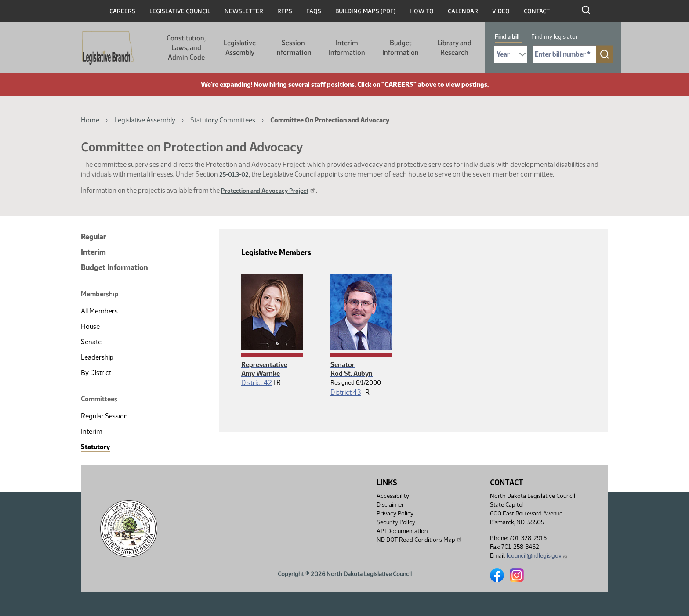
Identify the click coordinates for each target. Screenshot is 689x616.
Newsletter (244, 11)
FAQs (314, 11)
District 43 (346, 392)
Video (501, 11)
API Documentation (402, 531)
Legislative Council (180, 11)
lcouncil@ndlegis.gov (537, 556)
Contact (537, 11)
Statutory (95, 447)
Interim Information (347, 48)
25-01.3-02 (234, 175)
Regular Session (104, 416)
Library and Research (454, 48)
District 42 (257, 383)
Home (90, 120)
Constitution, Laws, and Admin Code (186, 48)
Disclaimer (390, 505)
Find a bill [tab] (507, 37)
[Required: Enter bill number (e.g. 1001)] (564, 54)
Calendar (463, 11)
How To (422, 11)
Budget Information (401, 48)
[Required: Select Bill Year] (511, 54)
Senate (91, 342)
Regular (94, 237)
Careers (122, 11)
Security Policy (396, 522)
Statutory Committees (223, 120)
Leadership (97, 357)
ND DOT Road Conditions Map (420, 540)
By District (96, 373)
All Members (99, 311)
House (90, 326)
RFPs (285, 11)
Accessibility (393, 496)
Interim (93, 252)
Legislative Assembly (240, 48)
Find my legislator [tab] (555, 37)
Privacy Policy (395, 513)
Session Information (293, 48)
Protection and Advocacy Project (268, 191)
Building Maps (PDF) (365, 11)
